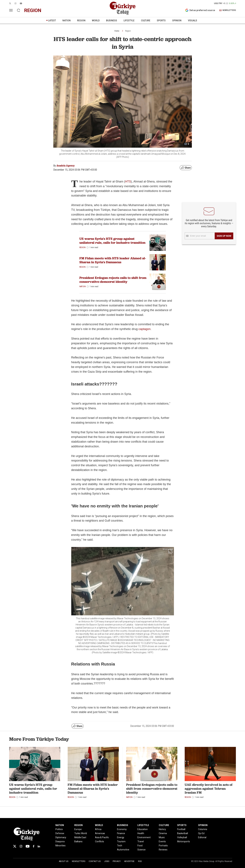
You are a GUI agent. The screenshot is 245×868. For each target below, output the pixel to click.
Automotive (123, 850)
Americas (100, 833)
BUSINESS (112, 21)
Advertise (129, 861)
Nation (83, 287)
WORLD (96, 21)
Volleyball (182, 837)
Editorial (202, 837)
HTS (128, 182)
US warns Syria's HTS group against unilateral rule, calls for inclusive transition (112, 241)
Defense (60, 833)
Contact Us (95, 861)
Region (128, 31)
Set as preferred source (200, 10)
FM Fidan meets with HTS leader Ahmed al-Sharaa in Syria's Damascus (113, 260)
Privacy (117, 861)
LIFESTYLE (129, 21)
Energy (121, 837)
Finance (121, 833)
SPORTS (161, 21)
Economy (122, 829)
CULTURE (146, 21)
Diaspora (60, 841)
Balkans (78, 841)
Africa (98, 829)
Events (162, 841)
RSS (140, 861)
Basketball (183, 833)
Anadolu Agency (66, 166)
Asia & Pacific (102, 837)
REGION (81, 21)
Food (140, 846)
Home (117, 31)
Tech (120, 846)
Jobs (107, 861)
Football (181, 829)
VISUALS (193, 21)
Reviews (163, 850)
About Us (64, 861)
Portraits (163, 846)
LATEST (52, 21)
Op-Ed (201, 833)
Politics (59, 829)
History (162, 829)
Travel (141, 841)
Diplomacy (61, 837)
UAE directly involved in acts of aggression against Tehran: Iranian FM (209, 789)
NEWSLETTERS (228, 10)
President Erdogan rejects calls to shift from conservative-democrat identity (113, 280)
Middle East (80, 837)
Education (143, 829)
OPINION (177, 21)
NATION (67, 21)
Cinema (163, 833)
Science (141, 850)
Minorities (60, 846)
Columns (203, 829)
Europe (78, 829)
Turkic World (81, 833)
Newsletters (79, 861)
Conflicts (100, 841)
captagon (144, 329)
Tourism (121, 841)
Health (141, 833)
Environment (144, 837)
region (33, 10)
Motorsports (184, 841)
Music (162, 837)
